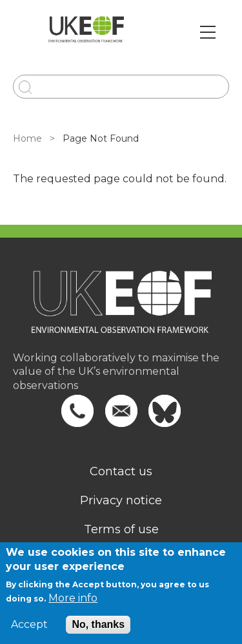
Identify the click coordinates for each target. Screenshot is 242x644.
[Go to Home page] (86, 32)
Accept (29, 625)
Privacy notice (121, 500)
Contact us (121, 471)
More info (73, 598)
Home (27, 138)
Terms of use (121, 529)
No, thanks (98, 624)
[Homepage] (121, 311)
